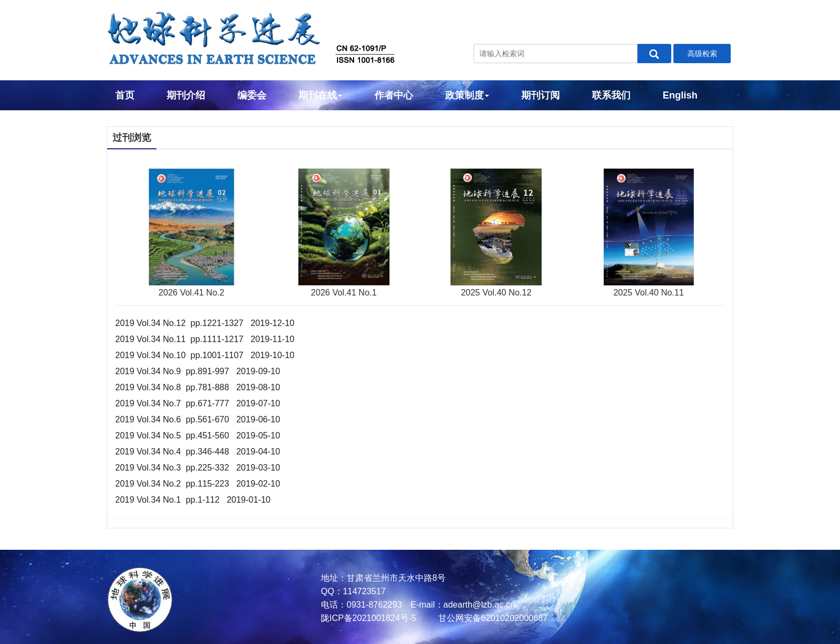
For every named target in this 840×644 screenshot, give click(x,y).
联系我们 (611, 95)
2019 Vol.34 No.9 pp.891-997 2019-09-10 (198, 371)
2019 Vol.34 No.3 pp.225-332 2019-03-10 (198, 468)
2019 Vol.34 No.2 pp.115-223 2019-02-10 (198, 484)
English (680, 95)
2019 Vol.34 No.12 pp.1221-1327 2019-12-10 (205, 323)
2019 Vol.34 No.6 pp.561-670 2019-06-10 (198, 419)
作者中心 (394, 95)
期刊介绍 (186, 95)
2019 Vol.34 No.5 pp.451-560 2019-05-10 (198, 435)
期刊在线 (320, 95)
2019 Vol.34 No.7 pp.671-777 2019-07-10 (198, 403)
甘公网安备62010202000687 (492, 618)
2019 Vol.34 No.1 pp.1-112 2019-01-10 (193, 500)
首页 (125, 95)
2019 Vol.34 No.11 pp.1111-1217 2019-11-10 (205, 339)
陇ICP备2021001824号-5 (369, 618)
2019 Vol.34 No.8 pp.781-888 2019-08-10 (198, 387)
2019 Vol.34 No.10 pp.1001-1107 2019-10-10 (205, 355)
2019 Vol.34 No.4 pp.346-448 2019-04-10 (198, 452)
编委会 (252, 95)
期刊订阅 (541, 95)
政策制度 (467, 95)
